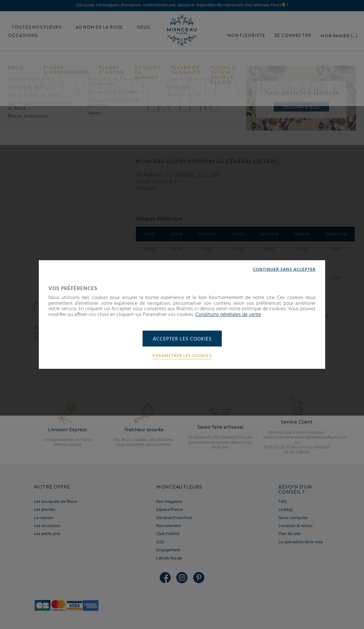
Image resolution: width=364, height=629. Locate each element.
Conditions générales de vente (228, 315)
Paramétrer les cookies (182, 356)
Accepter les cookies (182, 339)
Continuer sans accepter (284, 270)
